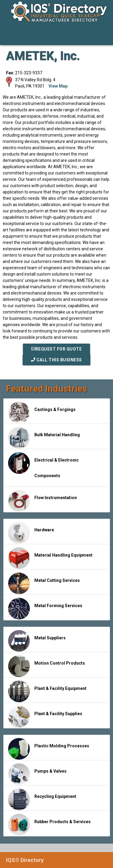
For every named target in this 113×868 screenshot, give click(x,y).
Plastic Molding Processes (49, 749)
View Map (58, 86)
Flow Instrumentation (42, 501)
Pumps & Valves (37, 774)
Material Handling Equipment (50, 558)
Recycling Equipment (42, 799)
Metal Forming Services (45, 609)
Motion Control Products (47, 666)
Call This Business (56, 360)
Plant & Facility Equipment (47, 691)
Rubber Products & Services (49, 825)
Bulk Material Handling (44, 438)
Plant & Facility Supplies (45, 717)
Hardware (31, 533)
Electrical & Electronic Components (43, 465)
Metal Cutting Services (44, 583)
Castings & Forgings (42, 412)
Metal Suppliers (37, 641)
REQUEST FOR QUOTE (57, 349)
